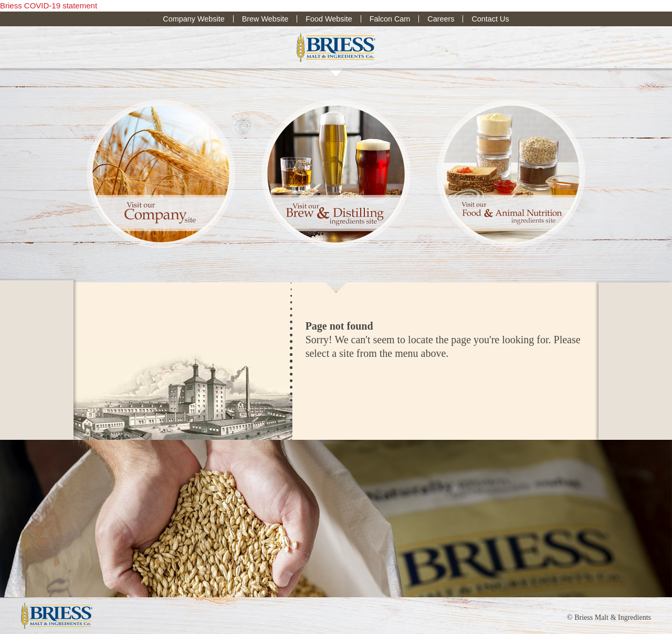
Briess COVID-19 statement (49, 6)
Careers (441, 19)
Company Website (193, 19)
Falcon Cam (390, 19)
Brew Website (265, 19)
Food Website (329, 19)
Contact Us (490, 19)
